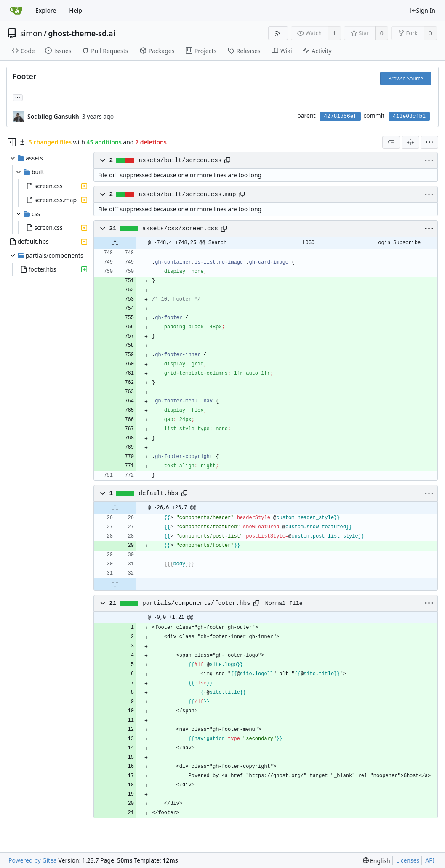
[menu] (429, 142)
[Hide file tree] (12, 142)
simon (31, 33)
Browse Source (406, 79)
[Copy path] (227, 160)
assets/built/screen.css (180, 160)
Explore (46, 10)
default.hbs (159, 493)
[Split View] (410, 142)
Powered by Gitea (33, 860)
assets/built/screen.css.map (188, 194)
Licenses (408, 860)
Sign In (422, 10)
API (430, 860)
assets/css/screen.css (180, 229)
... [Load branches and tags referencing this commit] (18, 97)
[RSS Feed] (278, 33)
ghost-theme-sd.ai (81, 33)
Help (76, 10)
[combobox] (391, 142)
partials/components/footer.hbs (196, 603)
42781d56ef (340, 116)
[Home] (16, 11)
